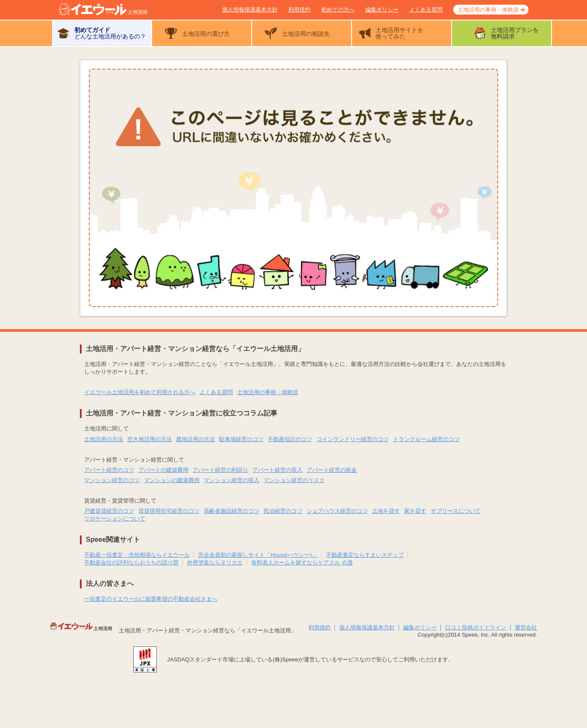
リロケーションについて (115, 519)
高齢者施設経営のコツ (232, 511)
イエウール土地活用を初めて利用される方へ (140, 392)
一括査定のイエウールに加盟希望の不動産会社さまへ (151, 599)
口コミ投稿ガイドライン (476, 627)
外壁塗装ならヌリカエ (215, 563)
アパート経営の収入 (277, 470)
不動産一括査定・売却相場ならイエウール (137, 555)
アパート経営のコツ (109, 470)
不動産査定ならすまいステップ (365, 555)
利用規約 (299, 10)
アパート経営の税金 (332, 470)
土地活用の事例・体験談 (488, 10)
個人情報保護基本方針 (250, 10)
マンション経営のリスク (294, 480)
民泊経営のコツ (283, 511)
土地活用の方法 (104, 439)
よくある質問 (426, 10)
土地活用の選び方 (206, 34)
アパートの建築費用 (163, 470)
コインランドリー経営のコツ (353, 439)
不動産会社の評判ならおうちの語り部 (131, 563)
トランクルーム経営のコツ (426, 439)
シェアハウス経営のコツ (337, 511)
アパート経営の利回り (220, 470)
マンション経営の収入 (232, 480)
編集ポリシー (382, 10)
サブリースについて (456, 511)
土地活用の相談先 (306, 34)
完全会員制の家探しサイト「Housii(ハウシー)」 (258, 555)
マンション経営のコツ (112, 480)
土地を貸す (386, 511)
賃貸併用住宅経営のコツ (169, 511)
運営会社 (526, 627)
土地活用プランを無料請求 (515, 33)
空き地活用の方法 (150, 439)
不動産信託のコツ (290, 439)
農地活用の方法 (195, 439)
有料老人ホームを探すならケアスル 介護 (302, 563)
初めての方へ (338, 10)
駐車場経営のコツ (241, 439)
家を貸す (415, 511)
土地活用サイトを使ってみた (399, 33)
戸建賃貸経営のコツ (109, 511)
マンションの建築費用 (172, 480)
